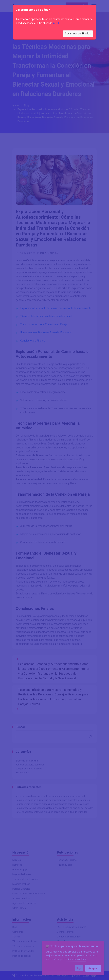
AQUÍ (56, 23)
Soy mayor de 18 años (78, 34)
